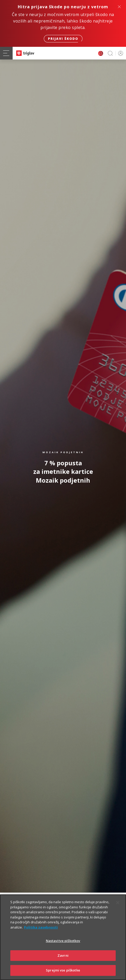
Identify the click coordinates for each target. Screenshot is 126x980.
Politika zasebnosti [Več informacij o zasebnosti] (41, 932)
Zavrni (63, 961)
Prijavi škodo (63, 39)
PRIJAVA (120, 53)
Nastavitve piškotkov (63, 946)
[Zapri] (118, 908)
